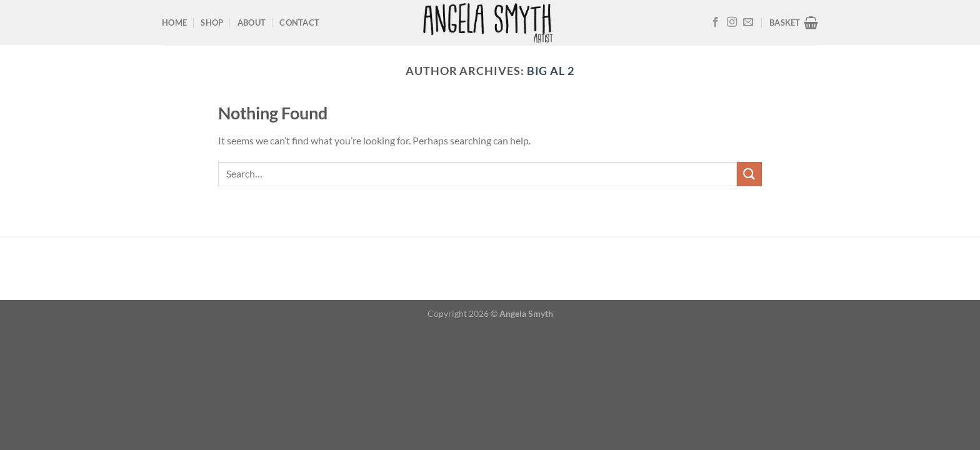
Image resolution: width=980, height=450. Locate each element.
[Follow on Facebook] (716, 22)
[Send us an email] (748, 22)
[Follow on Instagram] (732, 22)
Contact (299, 22)
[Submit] (749, 174)
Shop (212, 22)
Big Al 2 (551, 71)
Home (174, 22)
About (252, 22)
